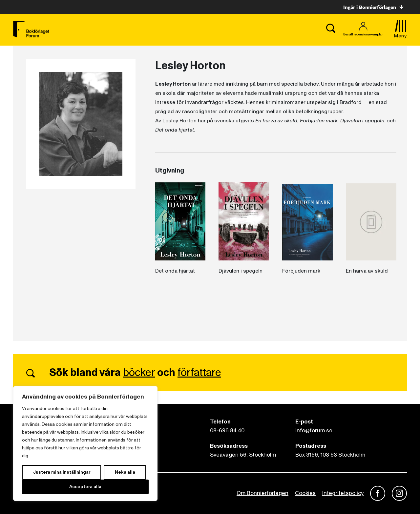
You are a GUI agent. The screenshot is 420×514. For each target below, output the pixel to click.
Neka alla (125, 472)
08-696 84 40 (227, 431)
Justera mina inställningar (62, 472)
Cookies (305, 493)
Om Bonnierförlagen (262, 493)
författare (199, 373)
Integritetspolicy (343, 493)
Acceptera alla (85, 487)
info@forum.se (314, 431)
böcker (139, 373)
